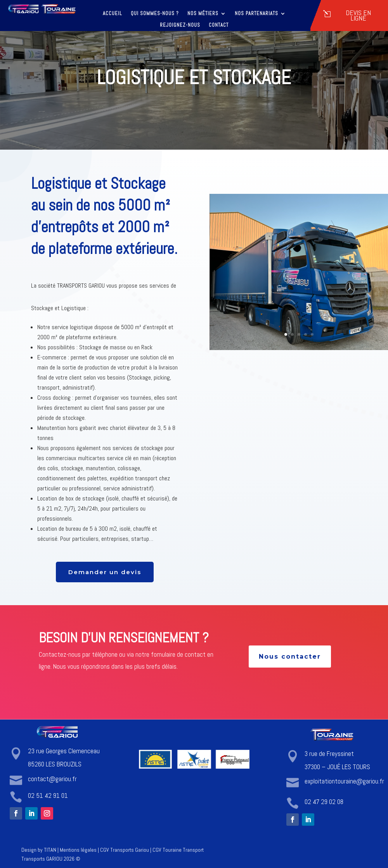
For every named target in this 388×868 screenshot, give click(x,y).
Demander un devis (105, 572)
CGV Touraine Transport (178, 850)
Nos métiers (203, 14)
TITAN (50, 850)
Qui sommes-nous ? (155, 14)
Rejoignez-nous (180, 25)
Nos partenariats (256, 14)
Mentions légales (78, 850)
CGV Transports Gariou (125, 850)
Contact (219, 25)
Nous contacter (290, 657)
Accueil (113, 14)
